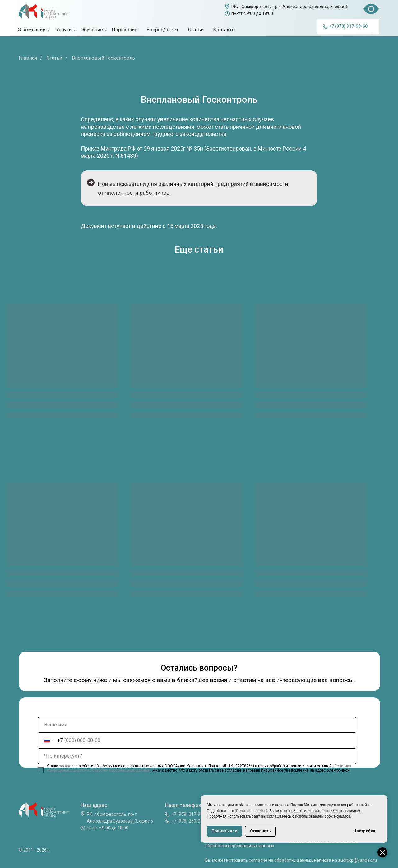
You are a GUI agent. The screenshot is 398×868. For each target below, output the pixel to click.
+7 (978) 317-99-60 (190, 814)
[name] (197, 725)
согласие (68, 766)
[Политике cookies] (251, 811)
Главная (28, 58)
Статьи (54, 58)
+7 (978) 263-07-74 (190, 821)
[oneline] (197, 756)
